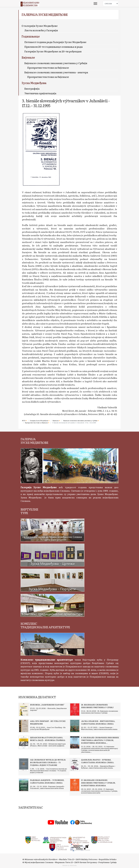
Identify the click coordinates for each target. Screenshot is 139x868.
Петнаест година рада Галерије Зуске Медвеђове (55, 42)
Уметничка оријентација (40, 93)
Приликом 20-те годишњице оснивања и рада (54, 47)
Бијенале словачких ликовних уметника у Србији (56, 63)
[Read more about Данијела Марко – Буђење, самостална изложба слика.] (75, 765)
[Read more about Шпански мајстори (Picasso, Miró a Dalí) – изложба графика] (24, 742)
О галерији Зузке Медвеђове (40, 26)
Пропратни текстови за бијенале (48, 68)
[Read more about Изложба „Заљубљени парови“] (24, 710)
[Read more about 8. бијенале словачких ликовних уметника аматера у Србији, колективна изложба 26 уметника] (75, 742)
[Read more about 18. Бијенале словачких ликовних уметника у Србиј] (75, 710)
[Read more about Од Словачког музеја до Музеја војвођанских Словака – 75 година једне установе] (24, 765)
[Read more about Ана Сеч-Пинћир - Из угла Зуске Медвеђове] (24, 726)
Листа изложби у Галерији (41, 30)
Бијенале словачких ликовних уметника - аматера (56, 72)
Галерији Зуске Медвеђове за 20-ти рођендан (53, 51)
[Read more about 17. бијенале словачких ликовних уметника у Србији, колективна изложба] (75, 785)
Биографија (32, 89)
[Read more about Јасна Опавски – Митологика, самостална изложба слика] (75, 726)
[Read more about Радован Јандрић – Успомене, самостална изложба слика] (24, 785)
